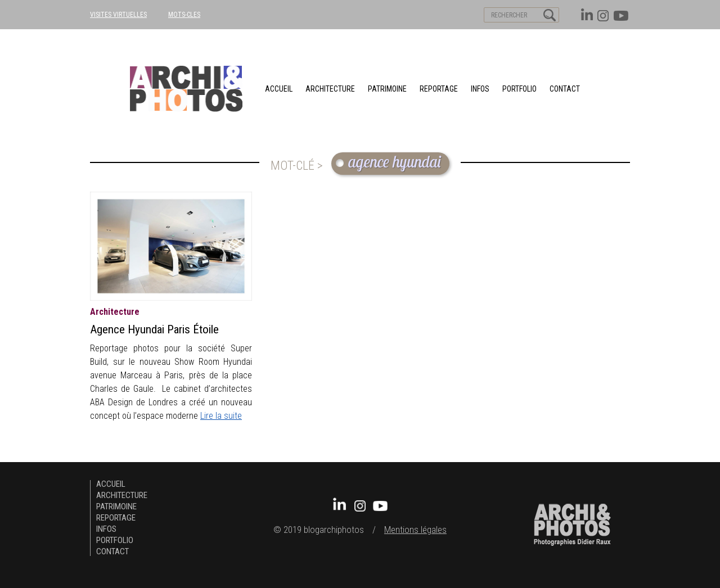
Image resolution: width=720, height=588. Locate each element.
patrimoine (387, 89)
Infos (480, 89)
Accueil (279, 89)
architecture (330, 89)
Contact (565, 89)
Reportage (439, 89)
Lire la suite (221, 416)
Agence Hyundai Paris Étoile (154, 329)
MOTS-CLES (184, 15)
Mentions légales (415, 530)
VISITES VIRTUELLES (118, 15)
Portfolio (519, 89)
